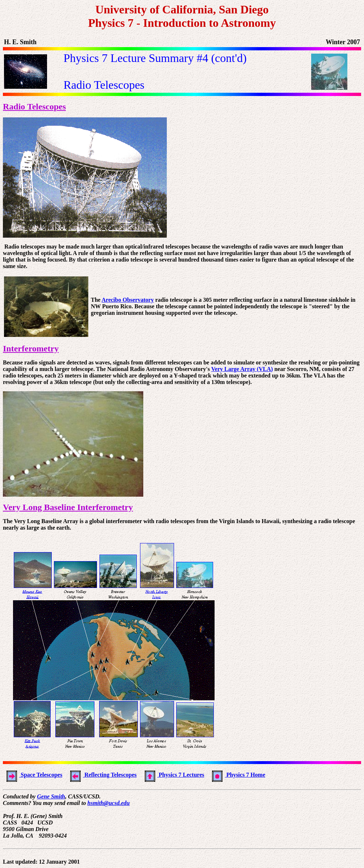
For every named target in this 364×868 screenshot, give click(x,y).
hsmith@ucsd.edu (109, 803)
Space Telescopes (33, 775)
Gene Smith (51, 796)
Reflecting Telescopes (101, 775)
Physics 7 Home (237, 775)
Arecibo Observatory (128, 300)
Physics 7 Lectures (173, 775)
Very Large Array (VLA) (242, 369)
